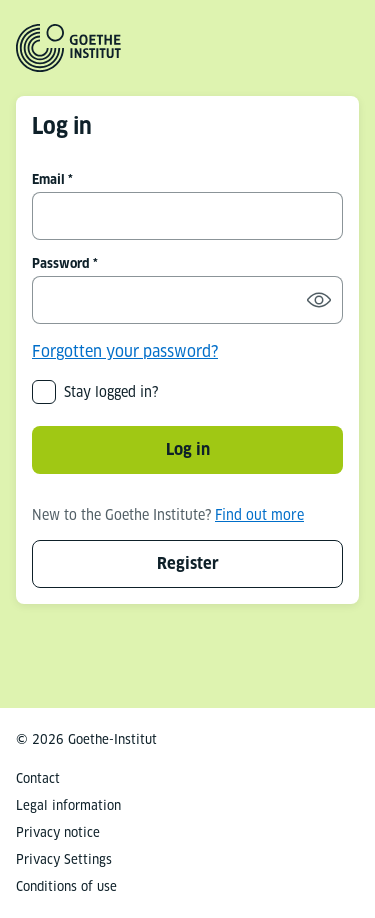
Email (48, 179)
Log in (188, 449)
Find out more (259, 515)
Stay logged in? (111, 392)
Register (188, 563)
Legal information (68, 805)
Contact (38, 778)
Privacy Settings (64, 859)
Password (61, 263)
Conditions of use (66, 886)
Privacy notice (58, 832)
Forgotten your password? (125, 351)
